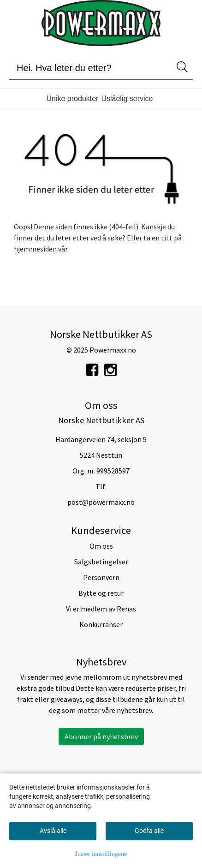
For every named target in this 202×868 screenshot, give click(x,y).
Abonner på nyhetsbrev (101, 736)
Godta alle (149, 831)
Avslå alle (53, 831)
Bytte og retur (101, 593)
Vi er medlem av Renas (101, 609)
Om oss (101, 546)
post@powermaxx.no (101, 502)
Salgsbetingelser (101, 562)
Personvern (101, 577)
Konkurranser (101, 624)
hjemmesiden (35, 249)
